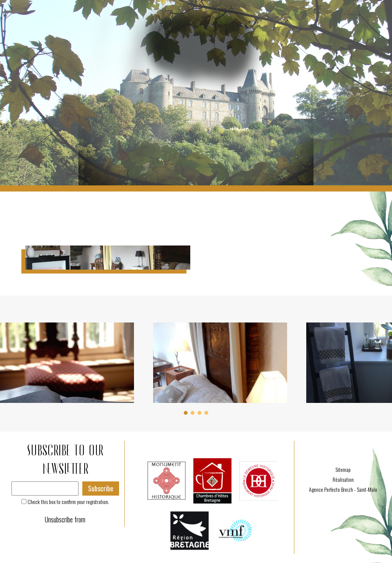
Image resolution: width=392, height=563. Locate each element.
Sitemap (343, 469)
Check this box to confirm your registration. (68, 502)
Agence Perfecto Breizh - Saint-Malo (343, 489)
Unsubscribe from (65, 519)
